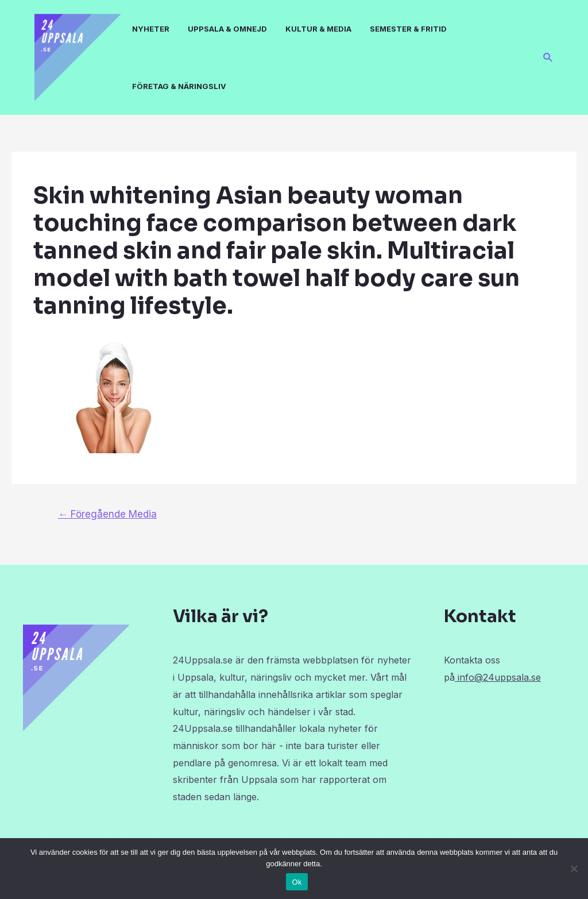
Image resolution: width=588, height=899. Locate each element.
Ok (297, 882)
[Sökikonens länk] (548, 58)
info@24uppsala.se (498, 677)
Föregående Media (107, 514)
